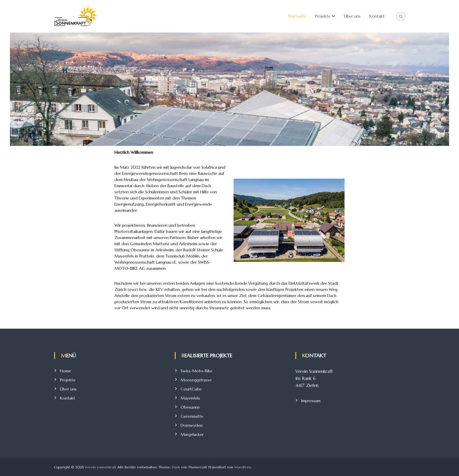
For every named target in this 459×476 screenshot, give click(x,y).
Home (66, 371)
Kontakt (377, 16)
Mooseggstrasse (196, 380)
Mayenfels (190, 398)
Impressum (311, 401)
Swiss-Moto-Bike (197, 371)
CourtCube (191, 389)
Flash (176, 467)
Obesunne (190, 407)
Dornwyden (192, 425)
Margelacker (192, 434)
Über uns (352, 16)
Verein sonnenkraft (101, 467)
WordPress (243, 467)
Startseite (297, 16)
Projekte (323, 16)
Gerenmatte (192, 416)
